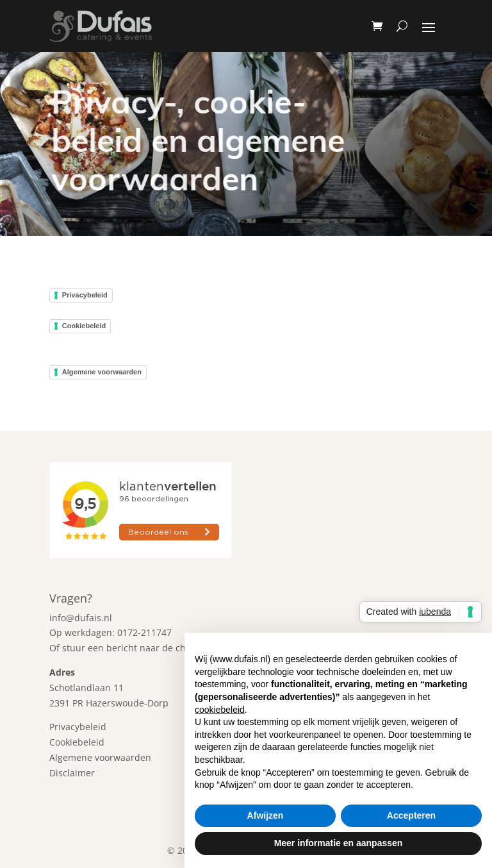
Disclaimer (72, 773)
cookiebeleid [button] (220, 710)
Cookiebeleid (84, 326)
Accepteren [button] (411, 815)
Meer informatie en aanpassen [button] (339, 843)
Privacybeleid (85, 295)
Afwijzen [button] (266, 815)
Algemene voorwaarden (102, 372)
